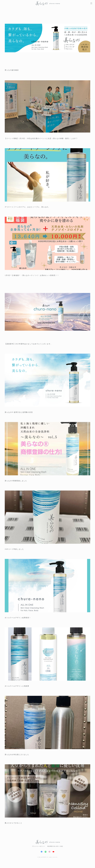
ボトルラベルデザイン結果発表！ (18, 618)
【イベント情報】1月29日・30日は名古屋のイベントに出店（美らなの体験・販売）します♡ (41, 138)
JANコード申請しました (14, 549)
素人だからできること (13, 823)
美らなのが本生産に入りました (17, 755)
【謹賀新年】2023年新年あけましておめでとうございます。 (28, 344)
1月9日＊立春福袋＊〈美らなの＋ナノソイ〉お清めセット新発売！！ (32, 275)
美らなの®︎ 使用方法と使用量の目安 (19, 412)
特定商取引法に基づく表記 (55, 846)
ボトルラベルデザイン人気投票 (17, 686)
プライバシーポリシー (38, 846)
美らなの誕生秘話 (12, 70)
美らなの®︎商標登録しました (16, 481)
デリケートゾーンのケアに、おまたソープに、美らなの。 (27, 207)
